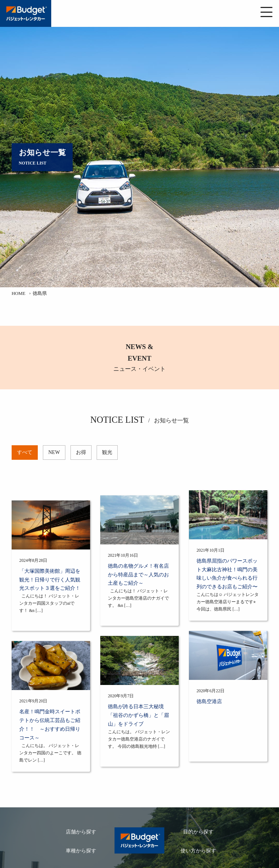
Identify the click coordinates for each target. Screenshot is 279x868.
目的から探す (198, 832)
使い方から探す (198, 851)
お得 (81, 452)
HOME (19, 293)
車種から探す (81, 851)
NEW (54, 452)
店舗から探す (81, 832)
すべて (25, 452)
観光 (107, 452)
